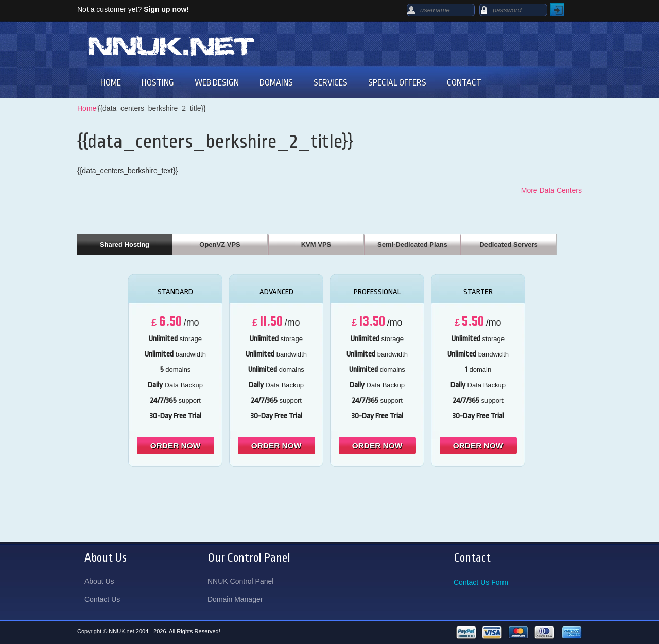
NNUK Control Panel (240, 581)
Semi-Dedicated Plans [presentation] (412, 244)
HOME (111, 83)
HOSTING (158, 83)
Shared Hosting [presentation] (125, 244)
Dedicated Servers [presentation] (508, 244)
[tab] (125, 244)
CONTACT (464, 83)
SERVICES (331, 83)
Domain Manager (235, 599)
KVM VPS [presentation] (316, 244)
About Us (99, 581)
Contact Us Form (481, 582)
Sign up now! (166, 9)
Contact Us (102, 599)
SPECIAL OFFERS (397, 83)
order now (175, 445)
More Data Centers (551, 190)
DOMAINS (276, 83)
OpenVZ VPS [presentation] (220, 244)
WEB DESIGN (217, 83)
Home (87, 108)
